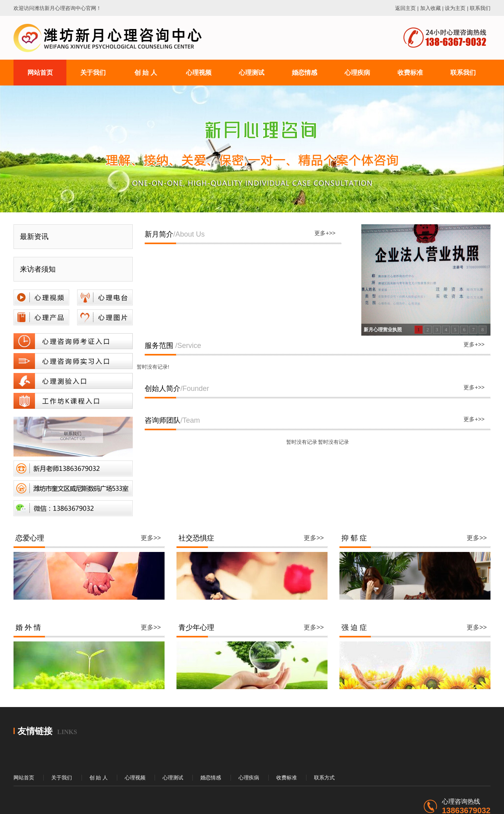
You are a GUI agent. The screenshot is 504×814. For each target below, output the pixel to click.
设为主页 (455, 8)
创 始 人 (99, 778)
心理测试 (173, 778)
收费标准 (287, 778)
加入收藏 (430, 8)
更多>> (151, 538)
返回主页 (405, 8)
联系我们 (480, 8)
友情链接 (35, 731)
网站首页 (24, 778)
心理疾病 (249, 778)
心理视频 (135, 778)
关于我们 (62, 778)
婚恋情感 (211, 778)
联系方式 (324, 778)
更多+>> (325, 233)
